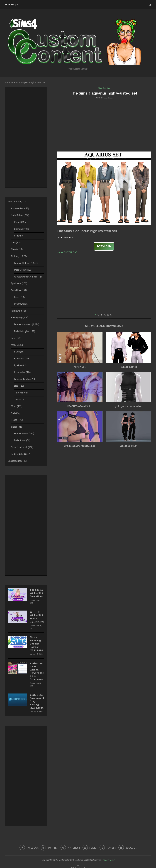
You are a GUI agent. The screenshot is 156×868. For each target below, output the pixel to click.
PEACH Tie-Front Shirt (79, 407)
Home (7, 82)
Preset (20, 222)
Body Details (20, 215)
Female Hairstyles (27, 324)
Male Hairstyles (25, 331)
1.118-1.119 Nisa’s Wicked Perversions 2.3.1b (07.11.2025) (36, 669)
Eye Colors (19, 283)
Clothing (19, 256)
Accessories (20, 208)
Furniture (18, 311)
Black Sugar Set (128, 446)
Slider (19, 236)
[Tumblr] (108, 844)
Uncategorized (17, 461)
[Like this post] (98, 315)
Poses (17, 420)
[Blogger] (129, 844)
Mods (17, 406)
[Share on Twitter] (105, 315)
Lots (16, 338)
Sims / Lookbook (22, 447)
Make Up (18, 345)
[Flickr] (90, 844)
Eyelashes (21, 359)
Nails (16, 413)
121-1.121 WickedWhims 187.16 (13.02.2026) (37, 616)
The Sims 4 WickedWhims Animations (37, 593)
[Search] (150, 5)
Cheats (17, 249)
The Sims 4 (10, 5)
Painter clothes (128, 367)
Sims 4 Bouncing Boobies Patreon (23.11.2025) (36, 642)
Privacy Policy (108, 857)
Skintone (21, 229)
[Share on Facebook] (102, 315)
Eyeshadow (23, 372)
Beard (19, 297)
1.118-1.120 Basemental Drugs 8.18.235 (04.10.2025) (37, 698)
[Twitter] (49, 844)
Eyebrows (21, 304)
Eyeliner (20, 365)
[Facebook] (28, 844)
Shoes (17, 427)
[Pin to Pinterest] (108, 315)
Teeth (19, 400)
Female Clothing (26, 263)
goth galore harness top (128, 407)
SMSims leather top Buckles (80, 446)
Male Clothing (24, 270)
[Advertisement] (104, 125)
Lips (19, 386)
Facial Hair (19, 290)
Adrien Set (80, 367)
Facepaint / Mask (25, 379)
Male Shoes (22, 440)
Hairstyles (20, 318)
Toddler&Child (21, 454)
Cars (16, 243)
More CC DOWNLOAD (67, 253)
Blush (19, 352)
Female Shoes (24, 434)
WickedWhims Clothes (28, 277)
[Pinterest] (70, 844)
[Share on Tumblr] (111, 315)
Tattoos (21, 393)
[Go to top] (78, 864)
